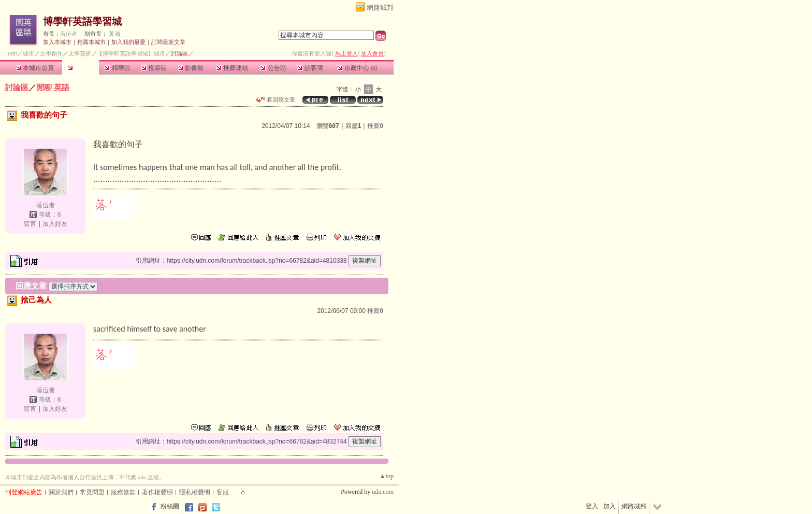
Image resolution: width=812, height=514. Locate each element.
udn (12, 53)
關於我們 (61, 492)
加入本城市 (57, 42)
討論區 (81, 68)
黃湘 (114, 34)
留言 (30, 224)
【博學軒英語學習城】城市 (131, 53)
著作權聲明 (157, 492)
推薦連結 (232, 68)
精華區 (117, 68)
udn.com (383, 492)
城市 (28, 53)
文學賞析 (80, 53)
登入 (592, 506)
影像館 (191, 68)
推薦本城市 (91, 42)
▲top (387, 476)
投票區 (154, 68)
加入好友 (55, 224)
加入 (610, 506)
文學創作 (51, 53)
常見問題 (92, 492)
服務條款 (123, 492)
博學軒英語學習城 (82, 22)
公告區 (273, 68)
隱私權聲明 (195, 492)
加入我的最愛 (128, 42)
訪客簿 (310, 68)
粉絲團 (170, 506)
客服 (223, 492)
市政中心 (357, 68)
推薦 (375, 126)
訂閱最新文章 (168, 42)
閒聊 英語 (53, 87)
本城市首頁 (35, 68)
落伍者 (69, 34)
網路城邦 (380, 8)
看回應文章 (276, 99)
